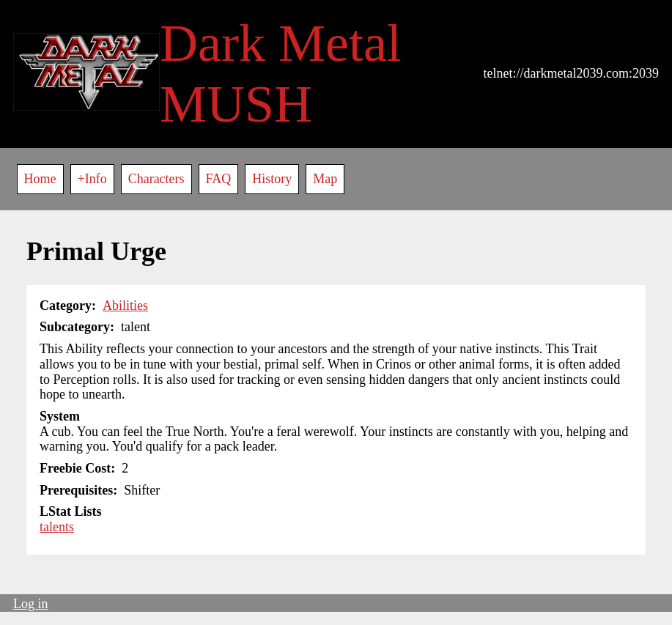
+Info (92, 179)
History (272, 179)
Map (325, 179)
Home (40, 179)
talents (57, 527)
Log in (31, 604)
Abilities (125, 306)
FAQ (219, 179)
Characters (156, 179)
